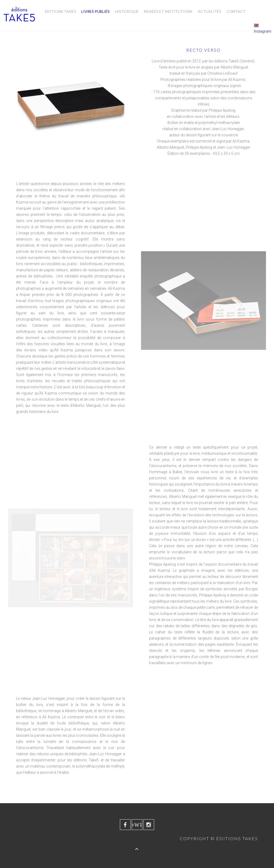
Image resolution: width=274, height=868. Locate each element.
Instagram (263, 31)
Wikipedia (138, 825)
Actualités (210, 11)
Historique (127, 11)
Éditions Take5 (60, 11)
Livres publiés (96, 11)
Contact (236, 11)
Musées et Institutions (168, 11)
